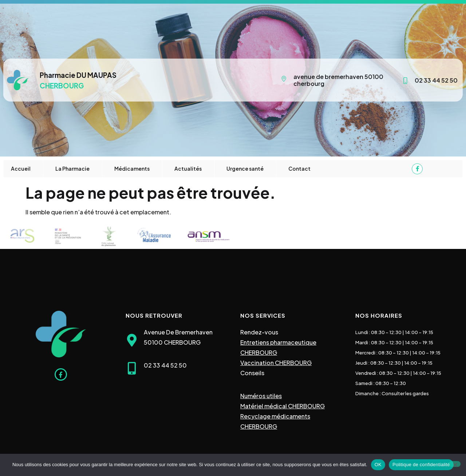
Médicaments (132, 168)
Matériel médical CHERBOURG (283, 406)
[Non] (455, 464)
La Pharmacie (72, 168)
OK (378, 465)
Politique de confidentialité (421, 465)
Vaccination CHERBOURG (276, 363)
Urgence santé (245, 168)
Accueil (21, 168)
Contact (299, 168)
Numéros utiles (261, 396)
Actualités (188, 168)
